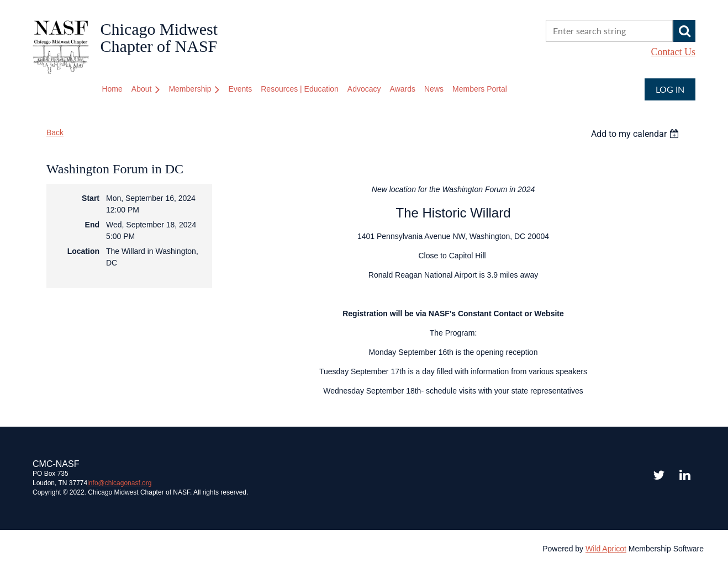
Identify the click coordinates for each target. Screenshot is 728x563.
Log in (670, 89)
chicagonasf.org (119, 483)
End (92, 225)
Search (684, 31)
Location (83, 251)
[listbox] (636, 134)
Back (55, 132)
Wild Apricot (606, 549)
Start (91, 198)
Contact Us (674, 52)
